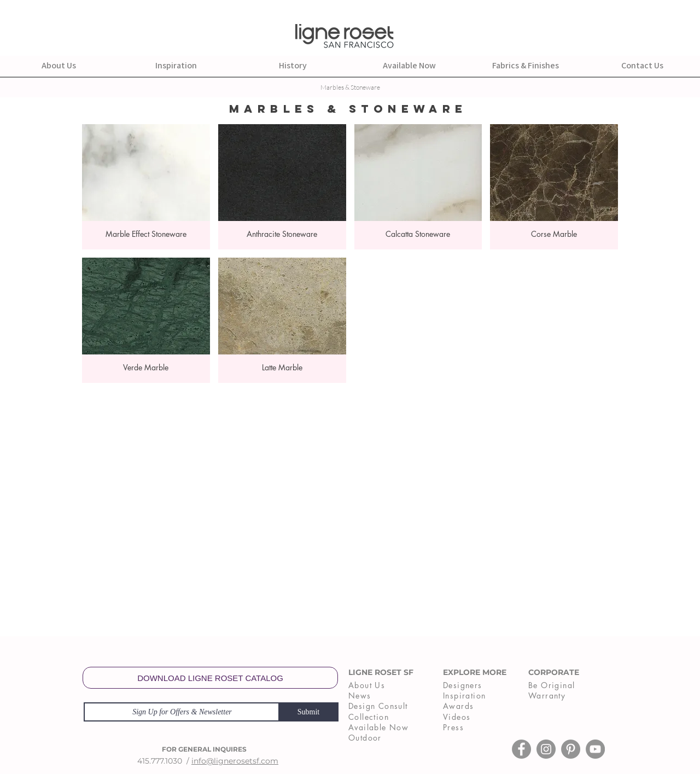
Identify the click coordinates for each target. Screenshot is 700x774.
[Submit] (308, 712)
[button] (146, 187)
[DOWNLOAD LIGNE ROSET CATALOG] (210, 678)
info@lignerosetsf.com (235, 761)
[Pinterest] (571, 749)
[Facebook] (521, 749)
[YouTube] (595, 749)
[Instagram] (546, 749)
